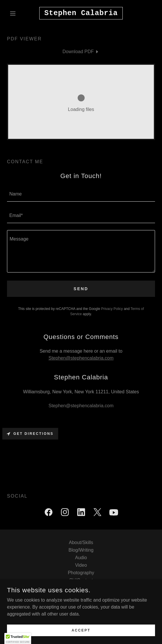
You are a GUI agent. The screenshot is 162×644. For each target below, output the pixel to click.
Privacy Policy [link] (112, 309)
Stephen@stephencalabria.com (81, 358)
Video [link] (81, 565)
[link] (81, 13)
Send (81, 289)
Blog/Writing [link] (81, 550)
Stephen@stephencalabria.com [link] (81, 406)
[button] (18, 13)
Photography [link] (81, 573)
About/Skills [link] (81, 542)
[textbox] (81, 194)
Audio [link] (81, 558)
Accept (81, 630)
